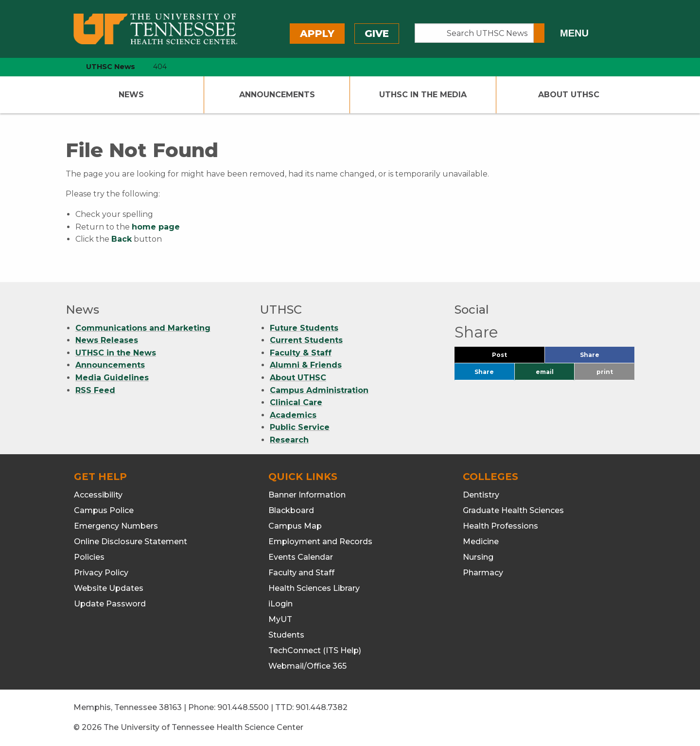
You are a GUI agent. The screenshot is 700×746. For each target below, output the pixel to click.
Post (511, 357)
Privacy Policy (101, 573)
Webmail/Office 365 (307, 666)
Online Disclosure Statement (131, 542)
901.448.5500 (243, 707)
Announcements (277, 95)
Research (289, 440)
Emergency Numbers (116, 526)
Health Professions (500, 526)
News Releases (107, 340)
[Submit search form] (539, 33)
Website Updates (109, 588)
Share (606, 357)
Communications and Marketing (143, 328)
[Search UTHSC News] (474, 33)
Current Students (306, 340)
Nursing (478, 557)
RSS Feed (95, 390)
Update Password (110, 604)
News (131, 95)
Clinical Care (296, 402)
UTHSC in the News (116, 353)
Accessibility (98, 495)
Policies (89, 557)
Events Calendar (301, 557)
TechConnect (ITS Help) (315, 650)
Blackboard (291, 510)
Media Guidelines (112, 378)
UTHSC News (111, 67)
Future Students (304, 328)
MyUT (280, 619)
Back (122, 239)
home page (156, 227)
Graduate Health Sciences (513, 510)
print (605, 372)
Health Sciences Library (314, 588)
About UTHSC (569, 95)
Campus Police (104, 510)
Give (377, 34)
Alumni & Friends (306, 365)
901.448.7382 (322, 707)
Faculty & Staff (301, 353)
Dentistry (481, 495)
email (545, 372)
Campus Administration (319, 390)
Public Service (300, 427)
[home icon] (63, 67)
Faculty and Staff (301, 573)
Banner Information (307, 495)
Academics (293, 415)
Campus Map (295, 526)
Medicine (481, 542)
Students (286, 635)
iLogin (280, 604)
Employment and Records (320, 542)
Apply (317, 34)
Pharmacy (483, 573)
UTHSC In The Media (423, 95)
